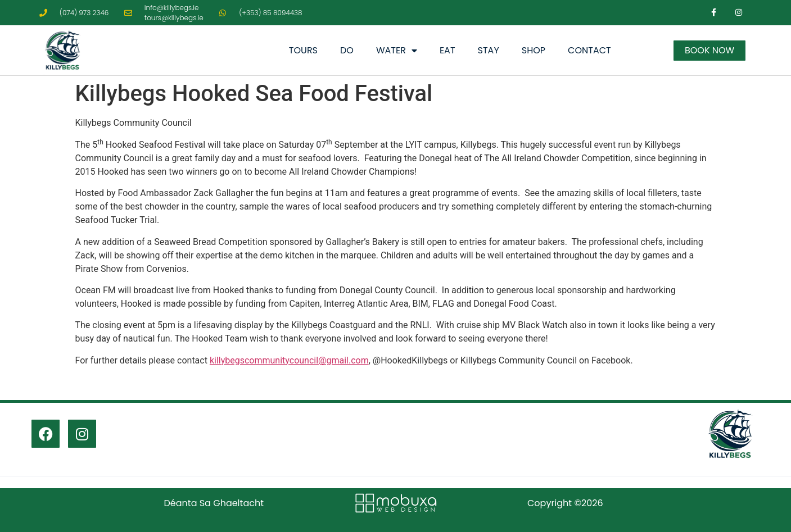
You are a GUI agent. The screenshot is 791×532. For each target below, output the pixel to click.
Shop (534, 50)
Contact (589, 50)
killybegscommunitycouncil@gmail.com (289, 360)
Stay (489, 50)
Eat (448, 50)
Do (347, 50)
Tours (303, 50)
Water (397, 51)
